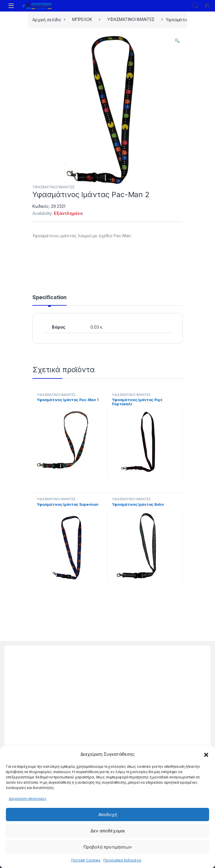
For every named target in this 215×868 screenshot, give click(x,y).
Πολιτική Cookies (86, 860)
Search (195, 6)
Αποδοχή (108, 815)
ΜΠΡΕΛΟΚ (82, 19)
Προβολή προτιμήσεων (108, 847)
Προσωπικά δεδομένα (122, 860)
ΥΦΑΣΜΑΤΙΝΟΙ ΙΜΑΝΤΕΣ (131, 19)
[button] (206, 754)
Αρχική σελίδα (47, 19)
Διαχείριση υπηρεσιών (28, 799)
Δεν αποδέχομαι (108, 831)
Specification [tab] (49, 298)
